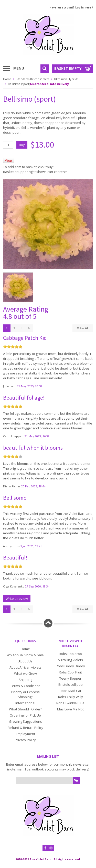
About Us (25, 661)
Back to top (48, 623)
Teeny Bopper (70, 678)
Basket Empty (68, 68)
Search (45, 69)
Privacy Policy (25, 740)
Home (7, 79)
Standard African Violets (33, 79)
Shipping (25, 680)
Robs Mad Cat (70, 691)
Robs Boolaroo (70, 654)
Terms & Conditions (25, 686)
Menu (19, 68)
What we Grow (25, 673)
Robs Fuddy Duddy (70, 666)
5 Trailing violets (71, 660)
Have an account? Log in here (70, 7)
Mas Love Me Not (70, 709)
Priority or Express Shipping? (25, 694)
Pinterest (51, 848)
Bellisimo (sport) (19, 84)
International (25, 703)
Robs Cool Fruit (70, 672)
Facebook (45, 848)
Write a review (17, 599)
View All (83, 328)
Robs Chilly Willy (71, 697)
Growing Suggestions (25, 721)
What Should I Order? (25, 709)
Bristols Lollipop (71, 684)
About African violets (25, 667)
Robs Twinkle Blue (70, 703)
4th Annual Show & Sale (25, 655)
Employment (25, 734)
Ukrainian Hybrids (66, 79)
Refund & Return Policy (25, 728)
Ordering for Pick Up (25, 715)
